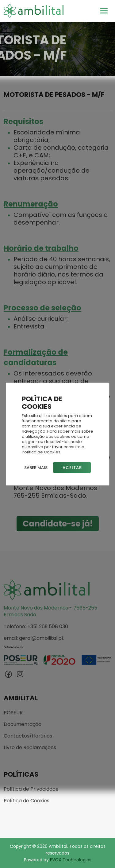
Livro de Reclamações (30, 748)
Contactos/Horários (28, 736)
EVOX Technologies (71, 860)
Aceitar (72, 468)
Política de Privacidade (31, 789)
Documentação (23, 724)
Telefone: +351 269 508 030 (36, 627)
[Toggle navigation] (104, 11)
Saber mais (36, 468)
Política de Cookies (27, 801)
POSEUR (13, 713)
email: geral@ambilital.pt (34, 638)
